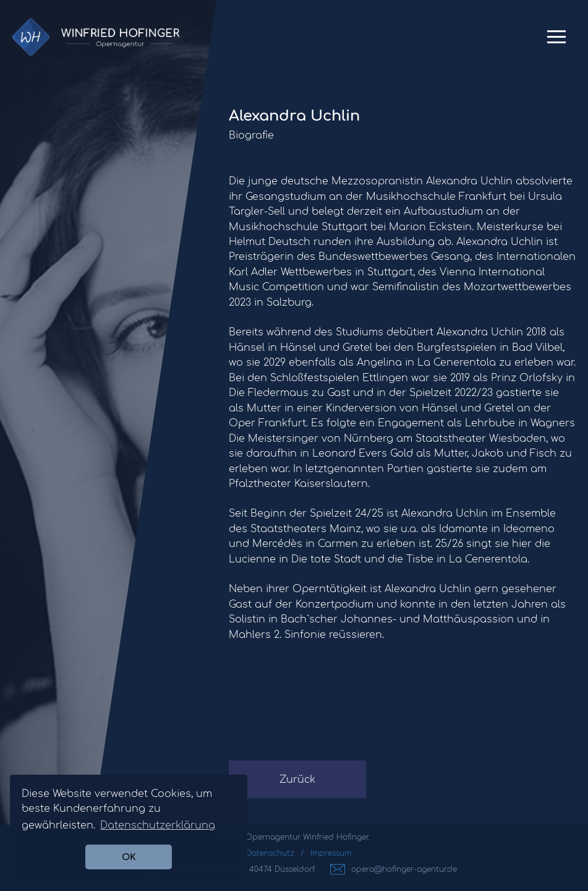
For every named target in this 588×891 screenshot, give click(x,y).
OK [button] (129, 857)
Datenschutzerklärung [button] (158, 825)
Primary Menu (556, 41)
